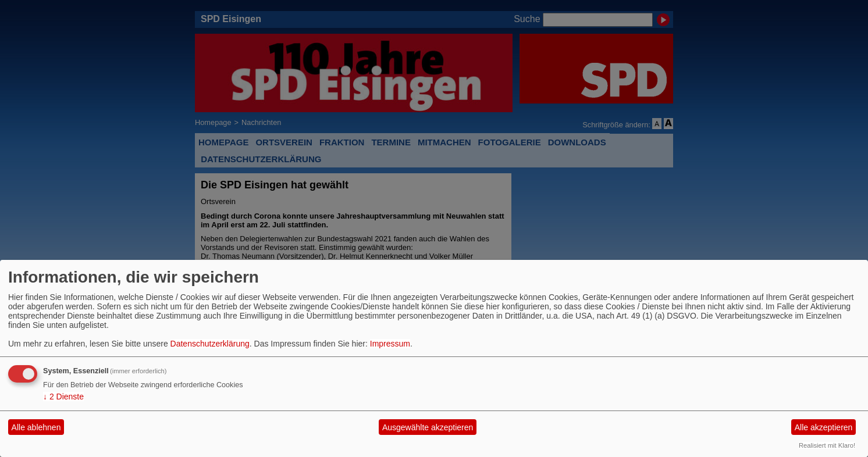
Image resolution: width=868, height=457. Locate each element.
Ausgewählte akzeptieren (428, 427)
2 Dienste (63, 397)
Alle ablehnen (36, 427)
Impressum (390, 344)
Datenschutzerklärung (210, 344)
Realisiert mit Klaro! (827, 445)
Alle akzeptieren (824, 427)
